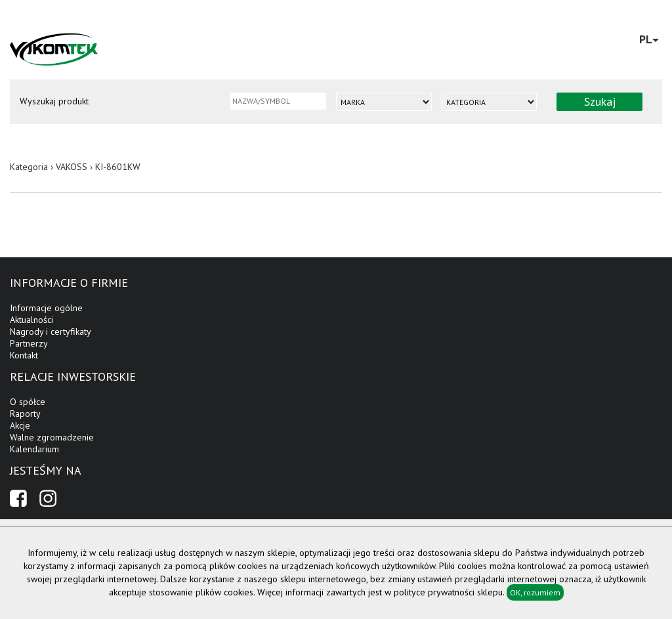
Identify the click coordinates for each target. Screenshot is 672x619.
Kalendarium (34, 449)
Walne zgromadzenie (52, 437)
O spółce (28, 402)
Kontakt (24, 355)
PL (649, 39)
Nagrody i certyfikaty (51, 331)
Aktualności (31, 320)
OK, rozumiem (535, 592)
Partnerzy (29, 343)
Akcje (20, 425)
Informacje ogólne (46, 308)
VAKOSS (72, 167)
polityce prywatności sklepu (448, 592)
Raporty (25, 414)
